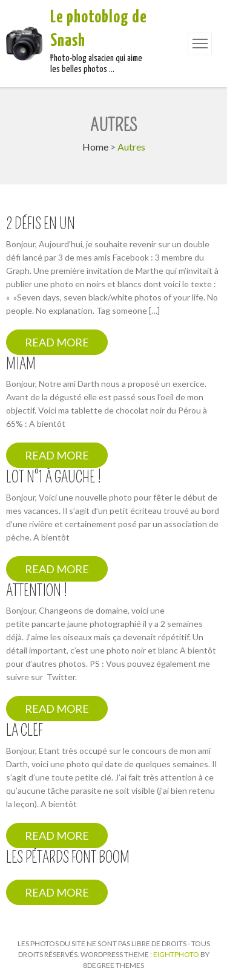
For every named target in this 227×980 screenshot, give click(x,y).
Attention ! (37, 591)
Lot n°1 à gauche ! (54, 478)
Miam (21, 365)
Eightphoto (177, 954)
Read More (57, 342)
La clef (24, 731)
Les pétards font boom (68, 858)
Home (95, 147)
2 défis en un (41, 224)
